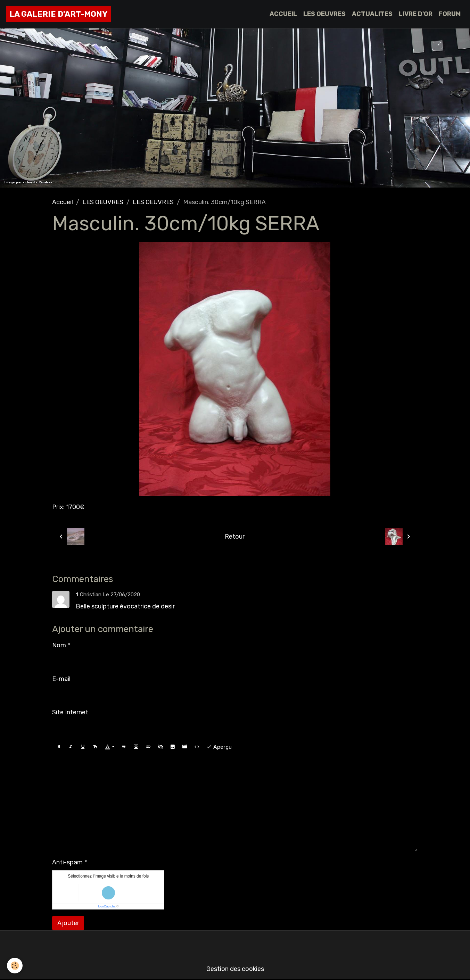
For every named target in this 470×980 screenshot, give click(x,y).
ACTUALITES (372, 14)
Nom (59, 645)
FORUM (450, 14)
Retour (235, 537)
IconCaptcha (107, 906)
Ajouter (68, 923)
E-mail (61, 679)
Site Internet (70, 712)
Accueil (63, 202)
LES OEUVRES (324, 14)
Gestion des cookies (235, 969)
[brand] (59, 14)
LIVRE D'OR (416, 14)
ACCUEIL (283, 14)
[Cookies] (15, 966)
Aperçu (219, 747)
